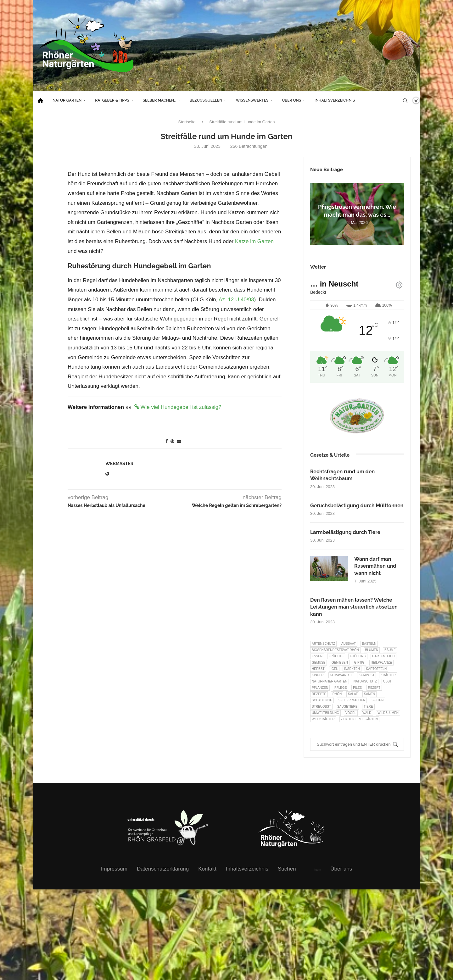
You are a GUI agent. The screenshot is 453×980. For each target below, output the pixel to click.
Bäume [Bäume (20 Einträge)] (390, 650)
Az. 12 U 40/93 (236, 300)
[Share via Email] (179, 441)
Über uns (291, 100)
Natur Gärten (67, 100)
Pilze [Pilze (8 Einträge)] (357, 688)
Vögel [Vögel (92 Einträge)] (351, 713)
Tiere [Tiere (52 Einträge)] (368, 707)
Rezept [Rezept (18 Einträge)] (374, 688)
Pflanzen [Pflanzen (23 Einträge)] (320, 688)
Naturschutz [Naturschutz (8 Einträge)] (365, 681)
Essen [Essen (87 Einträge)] (317, 656)
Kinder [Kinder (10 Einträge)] (318, 675)
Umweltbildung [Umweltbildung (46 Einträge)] (325, 713)
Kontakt (207, 869)
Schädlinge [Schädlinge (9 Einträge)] (322, 700)
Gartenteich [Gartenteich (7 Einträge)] (383, 656)
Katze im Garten (254, 241)
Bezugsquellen (206, 100)
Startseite (187, 122)
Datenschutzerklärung (163, 869)
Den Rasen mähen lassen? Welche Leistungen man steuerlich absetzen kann (354, 607)
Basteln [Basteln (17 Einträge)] (369, 644)
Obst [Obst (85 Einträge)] (387, 681)
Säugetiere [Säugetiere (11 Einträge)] (347, 707)
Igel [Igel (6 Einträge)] (334, 669)
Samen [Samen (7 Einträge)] (370, 694)
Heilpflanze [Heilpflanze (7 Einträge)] (381, 663)
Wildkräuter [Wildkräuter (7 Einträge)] (323, 719)
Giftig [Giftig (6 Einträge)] (359, 663)
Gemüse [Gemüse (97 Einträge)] (319, 663)
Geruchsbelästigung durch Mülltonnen (357, 506)
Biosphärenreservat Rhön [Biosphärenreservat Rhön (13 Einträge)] (335, 650)
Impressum (114, 869)
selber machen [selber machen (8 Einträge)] (352, 700)
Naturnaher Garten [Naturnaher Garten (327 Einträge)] (330, 681)
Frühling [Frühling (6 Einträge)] (358, 656)
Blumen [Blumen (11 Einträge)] (372, 650)
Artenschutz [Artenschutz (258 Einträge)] (323, 644)
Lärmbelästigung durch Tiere (345, 532)
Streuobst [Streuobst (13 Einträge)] (321, 707)
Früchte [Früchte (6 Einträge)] (336, 656)
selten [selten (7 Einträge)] (377, 700)
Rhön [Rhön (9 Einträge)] (337, 694)
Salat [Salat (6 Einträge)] (353, 694)
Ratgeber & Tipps (112, 100)
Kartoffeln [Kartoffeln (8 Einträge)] (377, 669)
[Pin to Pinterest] (172, 441)
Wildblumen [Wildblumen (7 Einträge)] (388, 713)
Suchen (287, 869)
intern (318, 870)
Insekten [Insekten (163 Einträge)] (352, 669)
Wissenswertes (252, 100)
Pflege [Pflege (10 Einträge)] (341, 688)
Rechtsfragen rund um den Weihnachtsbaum (342, 475)
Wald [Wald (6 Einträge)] (367, 713)
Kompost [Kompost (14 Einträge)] (366, 675)
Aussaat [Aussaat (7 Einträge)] (349, 644)
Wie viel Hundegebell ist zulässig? (181, 407)
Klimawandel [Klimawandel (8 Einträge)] (341, 675)
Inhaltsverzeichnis (335, 100)
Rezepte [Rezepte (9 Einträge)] (319, 694)
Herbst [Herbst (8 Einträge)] (318, 669)
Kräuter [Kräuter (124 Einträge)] (388, 675)
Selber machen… (159, 100)
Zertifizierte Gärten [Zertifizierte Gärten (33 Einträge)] (359, 719)
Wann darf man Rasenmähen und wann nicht (375, 566)
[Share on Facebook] (167, 441)
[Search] (405, 101)
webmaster (119, 464)
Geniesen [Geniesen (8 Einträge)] (340, 663)
